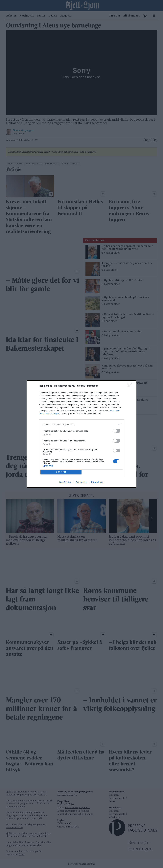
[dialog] (81, 434)
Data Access (81, 482)
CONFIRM (61, 472)
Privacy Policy (97, 482)
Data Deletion (65, 482)
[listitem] (81, 425)
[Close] (131, 386)
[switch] (117, 431)
